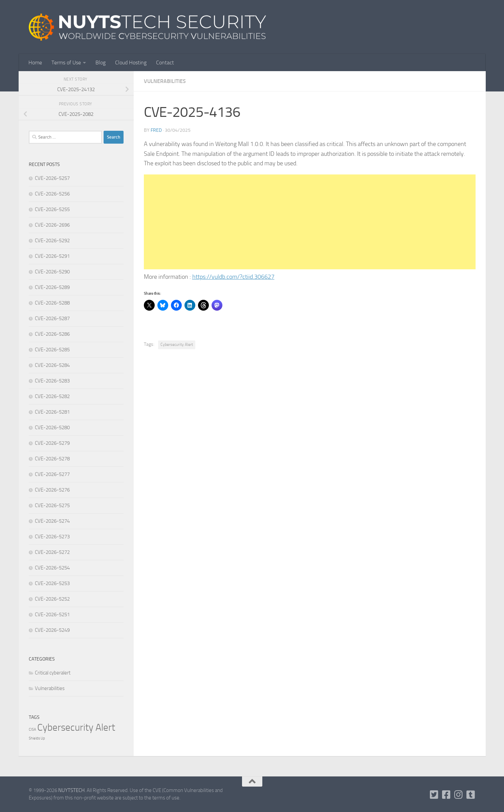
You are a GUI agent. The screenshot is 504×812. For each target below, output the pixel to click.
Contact (165, 63)
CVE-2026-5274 (52, 521)
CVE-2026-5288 (52, 303)
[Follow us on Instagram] (458, 795)
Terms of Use (66, 63)
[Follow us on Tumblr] (470, 795)
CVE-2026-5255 (52, 209)
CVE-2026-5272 (52, 552)
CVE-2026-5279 (52, 443)
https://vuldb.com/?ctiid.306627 (233, 277)
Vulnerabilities (165, 81)
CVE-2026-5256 (52, 194)
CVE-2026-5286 (52, 334)
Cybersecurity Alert (177, 345)
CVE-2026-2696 (52, 225)
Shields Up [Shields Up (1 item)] (37, 738)
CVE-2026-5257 (52, 178)
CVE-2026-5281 (52, 412)
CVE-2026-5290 (52, 272)
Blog (101, 63)
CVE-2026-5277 (52, 474)
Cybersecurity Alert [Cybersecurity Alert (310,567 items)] (76, 727)
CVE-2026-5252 (52, 599)
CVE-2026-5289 (52, 287)
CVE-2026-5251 (52, 615)
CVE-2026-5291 (52, 256)
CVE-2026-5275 (52, 505)
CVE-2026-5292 (52, 241)
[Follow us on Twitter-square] (434, 795)
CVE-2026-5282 (52, 396)
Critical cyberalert (53, 673)
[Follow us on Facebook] (446, 795)
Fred (156, 130)
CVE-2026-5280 (52, 428)
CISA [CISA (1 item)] (32, 730)
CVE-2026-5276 (52, 490)
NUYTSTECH (71, 790)
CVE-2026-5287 (52, 318)
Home (35, 63)
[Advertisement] (310, 222)
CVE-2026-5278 (52, 459)
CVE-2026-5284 (52, 365)
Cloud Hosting (131, 63)
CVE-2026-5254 (52, 568)
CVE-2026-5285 (52, 350)
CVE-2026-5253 (52, 583)
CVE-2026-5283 (52, 381)
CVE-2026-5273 (52, 537)
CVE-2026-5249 (52, 630)
